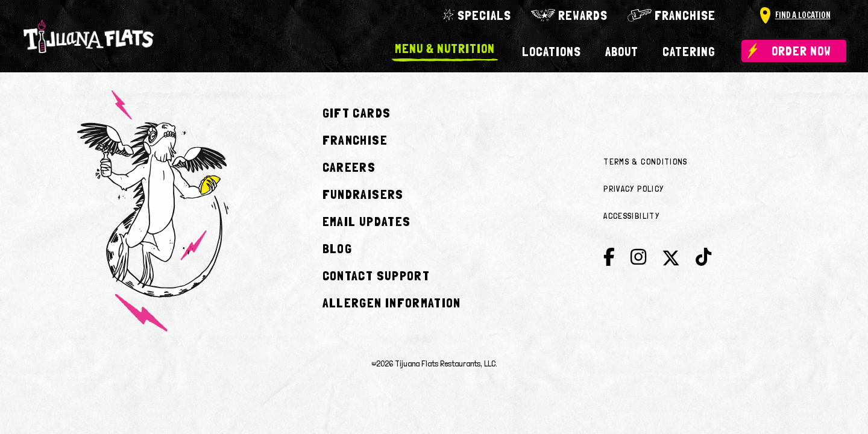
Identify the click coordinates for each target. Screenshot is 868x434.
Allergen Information (392, 303)
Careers (349, 167)
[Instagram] (638, 258)
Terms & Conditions (645, 162)
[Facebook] (609, 258)
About (622, 52)
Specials (484, 15)
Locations (552, 52)
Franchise (685, 15)
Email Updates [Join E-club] (367, 221)
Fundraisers (363, 194)
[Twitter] (671, 261)
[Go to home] (89, 36)
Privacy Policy (634, 189)
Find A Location (803, 15)
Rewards (583, 15)
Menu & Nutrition (445, 49)
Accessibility (631, 216)
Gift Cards (357, 113)
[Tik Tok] (703, 258)
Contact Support (376, 275)
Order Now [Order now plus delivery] (801, 51)
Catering (689, 52)
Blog (337, 248)
